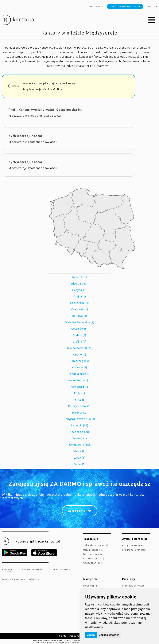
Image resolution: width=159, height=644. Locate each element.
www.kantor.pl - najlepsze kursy (49, 83)
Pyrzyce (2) (79, 413)
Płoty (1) (79, 393)
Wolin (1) (79, 458)
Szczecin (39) (79, 425)
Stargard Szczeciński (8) (79, 419)
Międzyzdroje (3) (80, 374)
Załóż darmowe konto (125, 6)
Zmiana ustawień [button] (109, 635)
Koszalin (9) (79, 367)
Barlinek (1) (79, 277)
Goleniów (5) (79, 329)
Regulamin (8, 569)
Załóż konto (77, 511)
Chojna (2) (79, 296)
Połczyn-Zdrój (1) (79, 406)
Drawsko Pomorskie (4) (80, 322)
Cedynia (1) (79, 290)
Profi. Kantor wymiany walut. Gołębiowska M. (45, 110)
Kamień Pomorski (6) (79, 348)
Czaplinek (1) (80, 309)
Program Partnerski (134, 550)
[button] (152, 20)
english (152, 7)
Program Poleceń (133, 545)
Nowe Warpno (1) (79, 380)
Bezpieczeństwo (93, 554)
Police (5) (80, 400)
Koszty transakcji (94, 559)
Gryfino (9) (80, 342)
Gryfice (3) (79, 335)
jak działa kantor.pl (96, 545)
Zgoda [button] (91, 635)
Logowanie (96, 7)
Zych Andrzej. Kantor (26, 136)
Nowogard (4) (79, 387)
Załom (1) (79, 464)
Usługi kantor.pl (93, 550)
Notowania (90, 586)
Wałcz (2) (79, 451)
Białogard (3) (79, 284)
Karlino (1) (80, 355)
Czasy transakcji (93, 563)
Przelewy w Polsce (133, 586)
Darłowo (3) (80, 316)
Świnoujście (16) (80, 445)
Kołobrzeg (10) (79, 361)
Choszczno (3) (79, 303)
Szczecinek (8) (79, 432)
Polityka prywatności (33, 569)
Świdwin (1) (80, 438)
